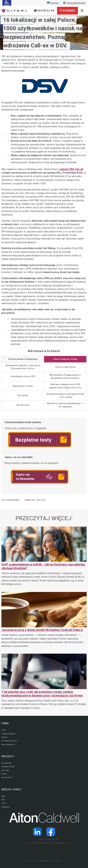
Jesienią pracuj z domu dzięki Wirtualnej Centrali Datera (42, 630)
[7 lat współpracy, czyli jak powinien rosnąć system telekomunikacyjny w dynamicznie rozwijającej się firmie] (44, 682)
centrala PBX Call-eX (71, 169)
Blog (3, 796)
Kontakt (68, 11)
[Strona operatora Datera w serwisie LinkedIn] (37, 832)
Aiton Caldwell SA (8, 745)
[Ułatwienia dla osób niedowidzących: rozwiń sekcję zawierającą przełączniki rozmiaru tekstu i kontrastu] (7, 3)
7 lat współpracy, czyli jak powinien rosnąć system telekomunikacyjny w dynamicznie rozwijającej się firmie (42, 694)
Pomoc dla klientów (74, 3)
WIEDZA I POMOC (11, 790)
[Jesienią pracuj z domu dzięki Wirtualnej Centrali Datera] (44, 620)
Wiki (3, 800)
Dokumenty (6, 807)
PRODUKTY (8, 756)
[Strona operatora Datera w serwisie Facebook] (51, 832)
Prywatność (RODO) (9, 741)
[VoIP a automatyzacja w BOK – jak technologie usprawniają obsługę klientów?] (44, 556)
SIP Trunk (5, 770)
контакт (53, 3)
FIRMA (5, 723)
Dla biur (4, 774)
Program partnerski (8, 734)
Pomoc (4, 803)
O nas (4, 730)
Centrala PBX (6, 763)
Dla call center (7, 777)
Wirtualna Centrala (8, 767)
